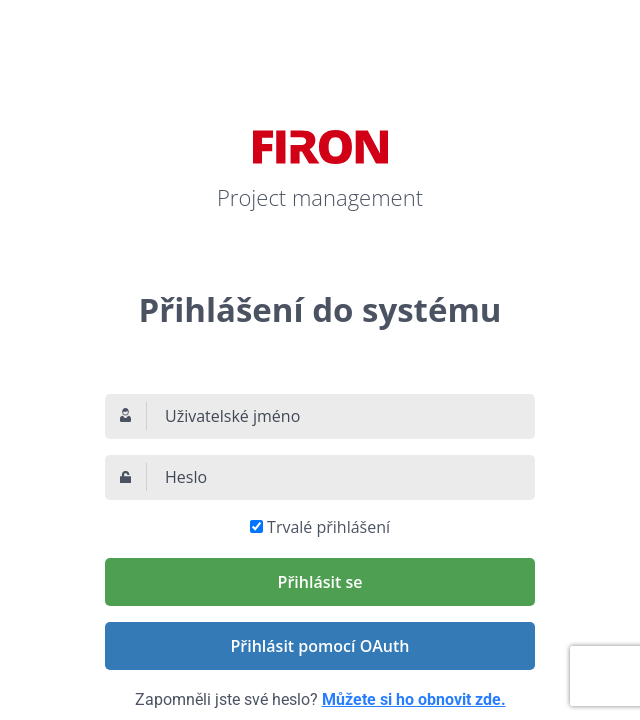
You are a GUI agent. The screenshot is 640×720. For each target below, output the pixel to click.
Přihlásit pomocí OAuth (320, 646)
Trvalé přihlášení (328, 527)
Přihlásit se (320, 582)
